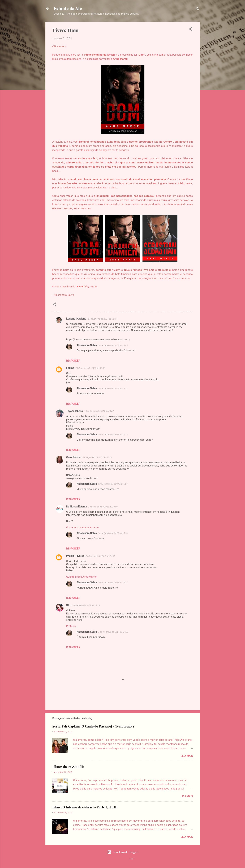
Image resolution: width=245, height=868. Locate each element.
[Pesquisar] (198, 9)
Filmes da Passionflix (68, 767)
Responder (73, 361)
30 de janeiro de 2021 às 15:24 (113, 484)
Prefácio (71, 626)
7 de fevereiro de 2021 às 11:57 (113, 632)
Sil (68, 605)
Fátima (70, 368)
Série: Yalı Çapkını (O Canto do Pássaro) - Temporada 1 (93, 726)
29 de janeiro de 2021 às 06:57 (102, 319)
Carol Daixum (74, 457)
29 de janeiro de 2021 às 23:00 (103, 507)
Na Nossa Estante (77, 507)
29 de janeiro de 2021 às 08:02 (90, 368)
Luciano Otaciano (76, 319)
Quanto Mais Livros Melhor (81, 577)
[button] (191, 30)
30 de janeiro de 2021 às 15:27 (113, 583)
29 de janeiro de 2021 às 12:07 (97, 457)
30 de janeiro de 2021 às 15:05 (113, 345)
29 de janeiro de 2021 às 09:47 (99, 411)
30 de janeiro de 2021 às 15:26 (113, 533)
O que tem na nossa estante (82, 527)
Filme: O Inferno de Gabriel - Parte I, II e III (85, 807)
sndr (131, 859)
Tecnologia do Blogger (122, 852)
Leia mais (187, 756)
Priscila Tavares (75, 556)
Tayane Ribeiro (75, 411)
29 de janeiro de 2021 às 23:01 (100, 556)
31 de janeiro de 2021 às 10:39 (85, 605)
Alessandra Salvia (87, 345)
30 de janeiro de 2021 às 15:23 (113, 388)
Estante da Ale (68, 8)
